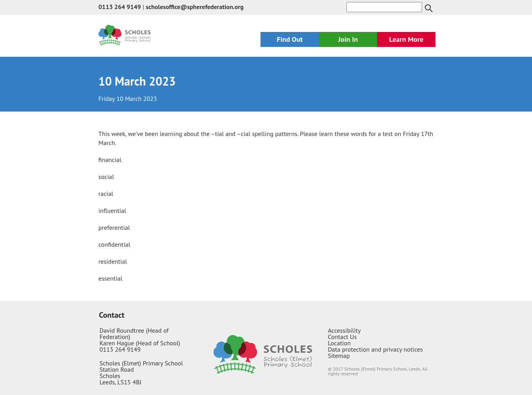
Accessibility (344, 330)
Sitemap (339, 356)
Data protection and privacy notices (375, 349)
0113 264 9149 (120, 7)
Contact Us (342, 337)
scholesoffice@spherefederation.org (195, 7)
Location (339, 343)
